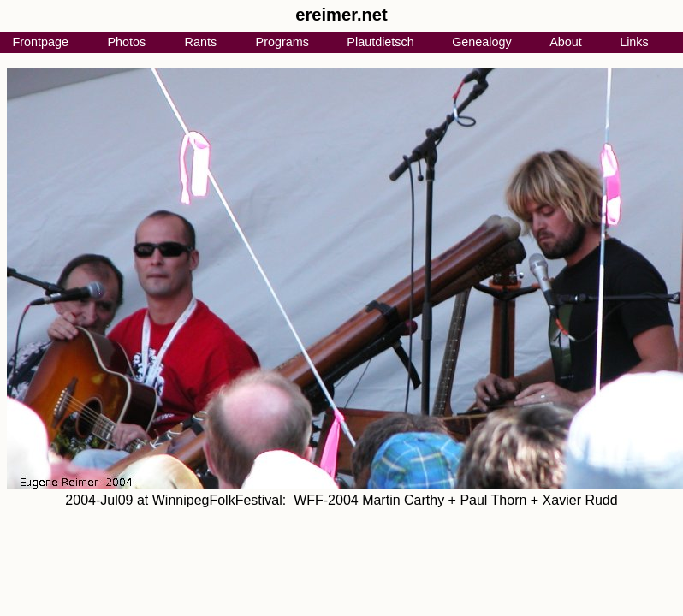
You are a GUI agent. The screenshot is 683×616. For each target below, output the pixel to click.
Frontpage (40, 42)
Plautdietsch (380, 42)
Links (634, 42)
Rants (201, 42)
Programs (282, 42)
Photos (126, 42)
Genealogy (482, 42)
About (566, 42)
